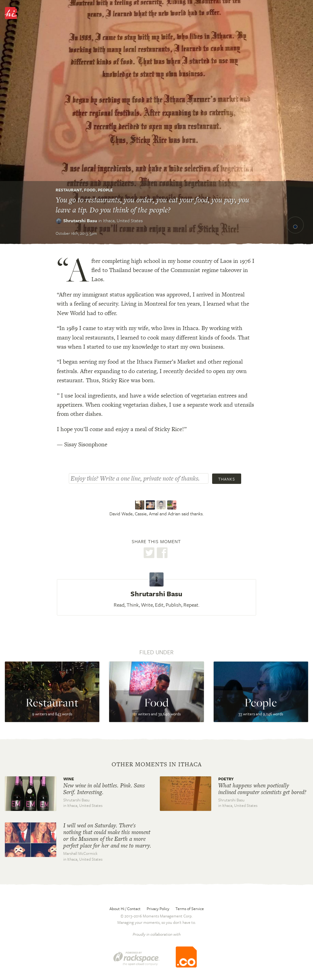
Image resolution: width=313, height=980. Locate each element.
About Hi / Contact (125, 909)
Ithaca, (123, 220)
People (105, 190)
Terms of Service (190, 909)
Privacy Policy (158, 909)
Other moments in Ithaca (157, 764)
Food (90, 190)
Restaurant (69, 190)
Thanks (227, 479)
